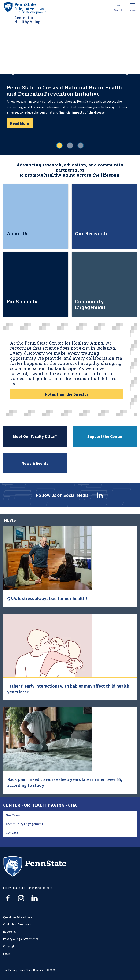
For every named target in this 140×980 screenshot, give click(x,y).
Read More (20, 123)
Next (129, 68)
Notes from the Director (67, 394)
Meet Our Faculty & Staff (35, 436)
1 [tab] (59, 145)
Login (7, 954)
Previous (11, 68)
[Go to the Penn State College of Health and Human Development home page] (25, 8)
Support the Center (105, 436)
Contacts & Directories (18, 924)
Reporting (10, 932)
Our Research (16, 815)
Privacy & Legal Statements (21, 939)
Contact (12, 832)
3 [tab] (81, 145)
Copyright (9, 946)
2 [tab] (70, 145)
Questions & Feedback (18, 917)
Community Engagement (24, 824)
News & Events (35, 463)
